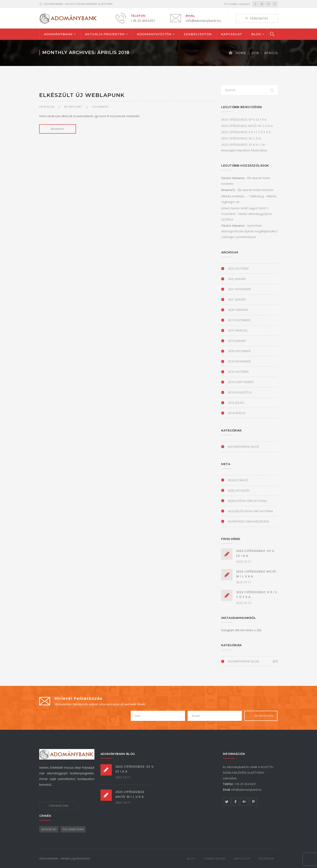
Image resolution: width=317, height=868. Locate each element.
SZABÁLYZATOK (198, 34)
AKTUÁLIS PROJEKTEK (105, 34)
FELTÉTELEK (266, 858)
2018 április (237, 413)
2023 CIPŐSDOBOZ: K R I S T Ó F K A (246, 132)
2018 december (239, 351)
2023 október (238, 268)
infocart (75, 107)
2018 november (239, 361)
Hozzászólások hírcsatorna (250, 511)
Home (241, 53)
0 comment (100, 107)
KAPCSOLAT (232, 34)
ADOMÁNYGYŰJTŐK (154, 34)
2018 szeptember (241, 382)
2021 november (239, 289)
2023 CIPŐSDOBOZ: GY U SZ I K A (244, 120)
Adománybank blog (243, 447)
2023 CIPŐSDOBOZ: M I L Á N (241, 138)
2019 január (237, 341)
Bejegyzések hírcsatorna (247, 501)
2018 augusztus (240, 392)
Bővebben (58, 129)
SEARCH (272, 91)
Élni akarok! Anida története (256, 190)
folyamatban (73, 829)
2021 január (237, 299)
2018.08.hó (49, 829)
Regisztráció (238, 480)
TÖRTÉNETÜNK (59, 806)
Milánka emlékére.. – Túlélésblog (242, 196)
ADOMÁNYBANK (58, 34)
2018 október (238, 372)
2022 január (237, 279)
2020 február (238, 310)
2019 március (238, 330)
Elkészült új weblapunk (82, 95)
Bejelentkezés (239, 490)
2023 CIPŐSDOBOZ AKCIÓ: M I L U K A (247, 126)
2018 (255, 53)
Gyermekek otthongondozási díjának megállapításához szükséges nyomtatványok (249, 231)
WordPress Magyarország (248, 521)
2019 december (239, 320)
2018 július (236, 403)
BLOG (256, 34)
